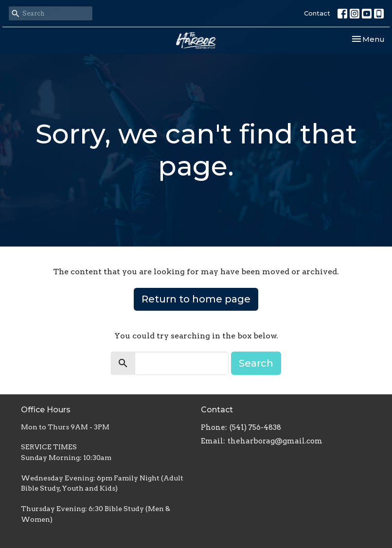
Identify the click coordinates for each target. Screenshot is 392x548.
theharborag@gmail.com (275, 441)
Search (256, 363)
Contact (317, 13)
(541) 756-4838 (255, 427)
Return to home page (196, 299)
